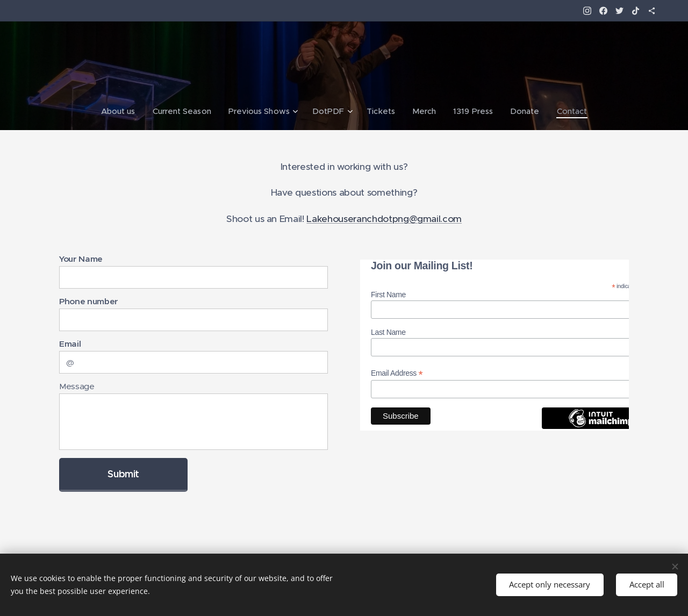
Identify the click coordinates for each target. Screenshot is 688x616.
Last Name (388, 332)
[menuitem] (121, 111)
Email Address (397, 373)
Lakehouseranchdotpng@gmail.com (384, 219)
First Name (388, 295)
